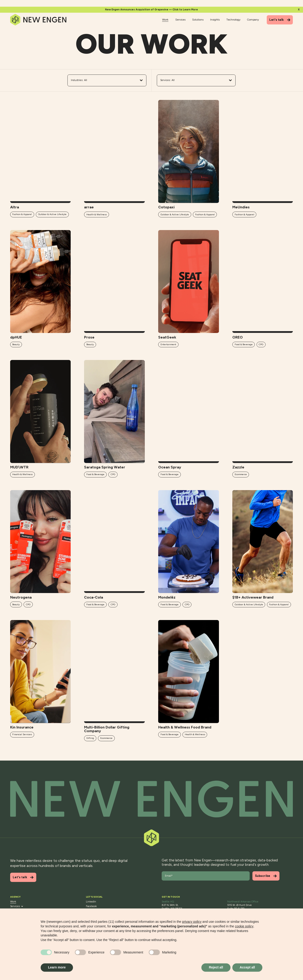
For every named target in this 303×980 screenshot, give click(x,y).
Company (253, 20)
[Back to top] (152, 799)
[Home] (39, 20)
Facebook (91, 906)
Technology (233, 20)
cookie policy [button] (244, 926)
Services (180, 20)
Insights (215, 20)
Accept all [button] (247, 967)
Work (165, 20)
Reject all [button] (216, 967)
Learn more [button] (57, 967)
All (107, 80)
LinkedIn (91, 902)
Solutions (198, 20)
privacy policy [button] (192, 922)
